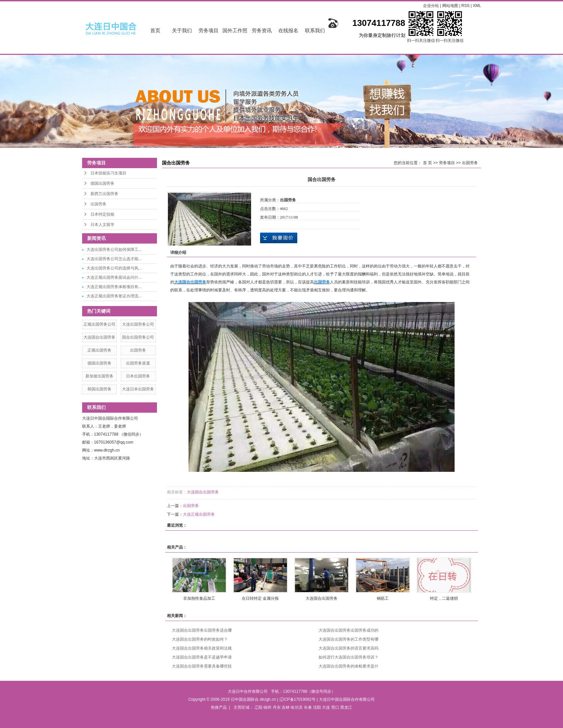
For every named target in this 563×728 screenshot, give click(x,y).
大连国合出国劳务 (99, 337)
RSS (465, 6)
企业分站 (431, 6)
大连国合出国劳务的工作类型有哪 (349, 639)
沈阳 (317, 707)
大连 (326, 707)
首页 (155, 30)
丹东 (277, 707)
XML (477, 6)
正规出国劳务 (99, 350)
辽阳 (258, 707)
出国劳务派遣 (138, 363)
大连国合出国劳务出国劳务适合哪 (202, 630)
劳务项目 (209, 30)
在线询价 (279, 238)
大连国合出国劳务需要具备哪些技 (202, 666)
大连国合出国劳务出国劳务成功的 (349, 630)
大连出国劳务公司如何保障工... (114, 250)
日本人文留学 (102, 225)
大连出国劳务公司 (138, 324)
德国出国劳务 (102, 183)
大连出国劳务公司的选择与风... (114, 268)
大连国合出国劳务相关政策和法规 (202, 648)
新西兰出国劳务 (104, 194)
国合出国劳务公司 (138, 337)
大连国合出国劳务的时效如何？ (200, 639)
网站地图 (451, 6)
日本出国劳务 (138, 376)
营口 (335, 707)
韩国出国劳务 (99, 389)
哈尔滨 (297, 707)
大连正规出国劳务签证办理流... (114, 296)
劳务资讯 (262, 30)
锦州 (267, 707)
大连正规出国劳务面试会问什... (114, 277)
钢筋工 (383, 598)
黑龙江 (346, 707)
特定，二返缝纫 (444, 598)
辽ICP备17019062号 (297, 699)
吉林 (286, 707)
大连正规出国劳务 (199, 514)
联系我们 (315, 30)
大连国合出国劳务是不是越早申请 (202, 657)
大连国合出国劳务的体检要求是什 (349, 666)
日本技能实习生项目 (108, 173)
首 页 (427, 163)
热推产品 (219, 707)
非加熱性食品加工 (199, 598)
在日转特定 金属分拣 (260, 598)
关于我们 (182, 30)
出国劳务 (98, 204)
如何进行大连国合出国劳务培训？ (349, 657)
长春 (308, 707)
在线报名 (288, 30)
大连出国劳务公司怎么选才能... (114, 259)
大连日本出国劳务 (138, 389)
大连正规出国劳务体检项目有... (114, 287)
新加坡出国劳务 (99, 376)
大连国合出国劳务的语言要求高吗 (349, 648)
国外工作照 (235, 30)
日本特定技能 (102, 214)
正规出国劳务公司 (99, 324)
